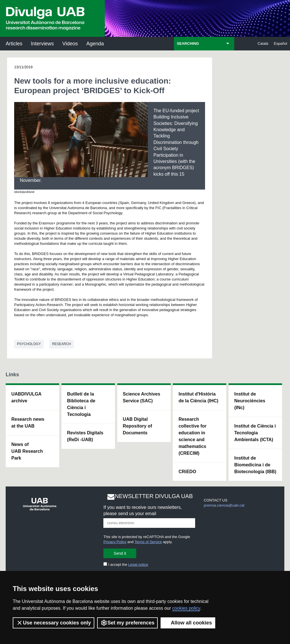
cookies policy (186, 608)
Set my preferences (127, 623)
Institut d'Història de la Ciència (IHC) (198, 397)
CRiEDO (187, 472)
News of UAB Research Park (27, 451)
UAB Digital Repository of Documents (137, 426)
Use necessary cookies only (54, 623)
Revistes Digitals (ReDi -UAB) (85, 436)
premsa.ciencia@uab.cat (224, 505)
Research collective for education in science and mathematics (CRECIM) (192, 436)
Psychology (29, 344)
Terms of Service (148, 542)
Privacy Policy (115, 542)
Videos (70, 44)
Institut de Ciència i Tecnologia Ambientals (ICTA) (255, 433)
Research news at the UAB (28, 423)
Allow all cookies (188, 623)
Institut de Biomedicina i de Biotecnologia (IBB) (255, 465)
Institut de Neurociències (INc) (250, 401)
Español (281, 43)
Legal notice (138, 565)
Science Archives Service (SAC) (142, 397)
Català (263, 43)
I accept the (126, 565)
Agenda (95, 44)
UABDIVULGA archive (26, 397)
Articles (14, 44)
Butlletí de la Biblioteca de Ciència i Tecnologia (81, 404)
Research (62, 344)
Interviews (42, 44)
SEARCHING (188, 43)
